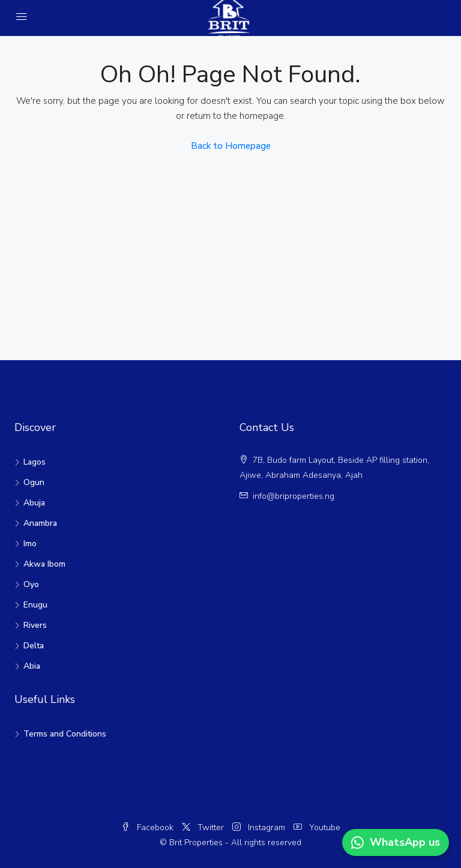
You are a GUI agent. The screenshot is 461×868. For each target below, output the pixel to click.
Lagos (35, 462)
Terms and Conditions (65, 734)
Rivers (35, 625)
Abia (32, 666)
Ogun (34, 482)
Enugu (35, 605)
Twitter (204, 827)
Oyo (31, 584)
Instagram (260, 827)
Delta (34, 646)
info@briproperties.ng (294, 496)
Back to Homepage (231, 146)
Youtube (317, 827)
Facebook (149, 827)
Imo (30, 544)
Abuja (34, 503)
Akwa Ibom (44, 564)
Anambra (40, 523)
